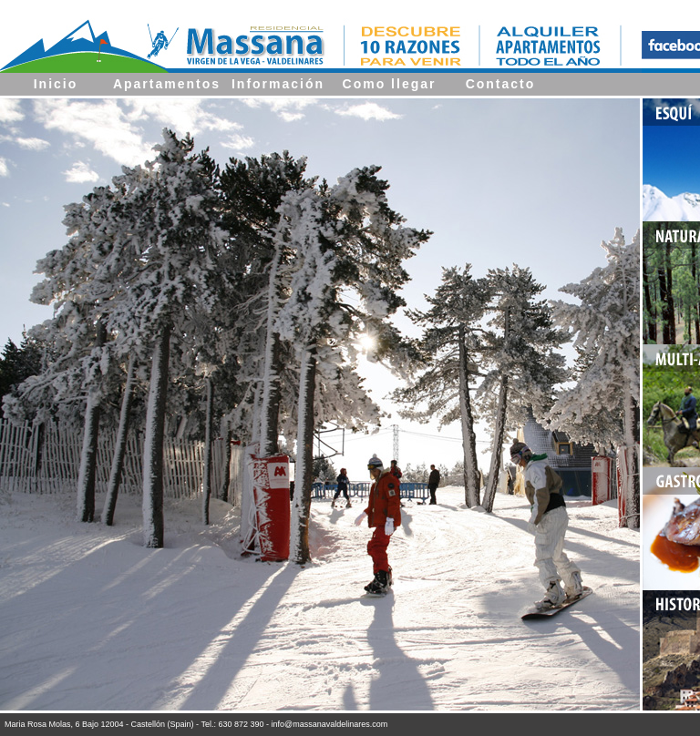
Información (278, 84)
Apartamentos (167, 84)
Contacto (501, 84)
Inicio (56, 84)
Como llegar (390, 84)
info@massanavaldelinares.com (330, 724)
